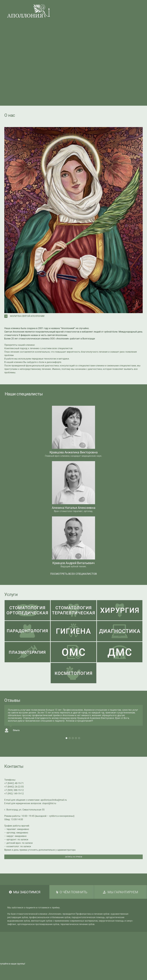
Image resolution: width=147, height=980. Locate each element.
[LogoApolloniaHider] (29, 5)
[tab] (25, 892)
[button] (73, 316)
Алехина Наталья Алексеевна (73, 508)
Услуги (11, 594)
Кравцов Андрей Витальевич (73, 563)
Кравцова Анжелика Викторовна (74, 452)
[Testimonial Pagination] (66, 738)
